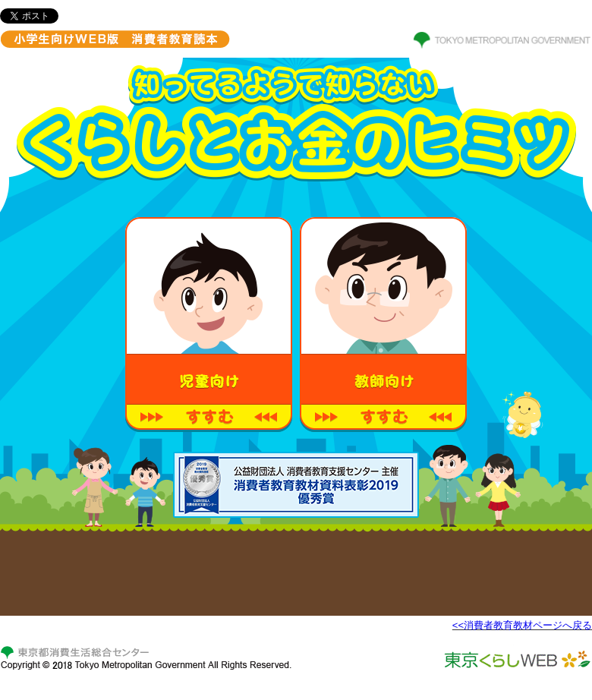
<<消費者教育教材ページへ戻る (522, 625)
